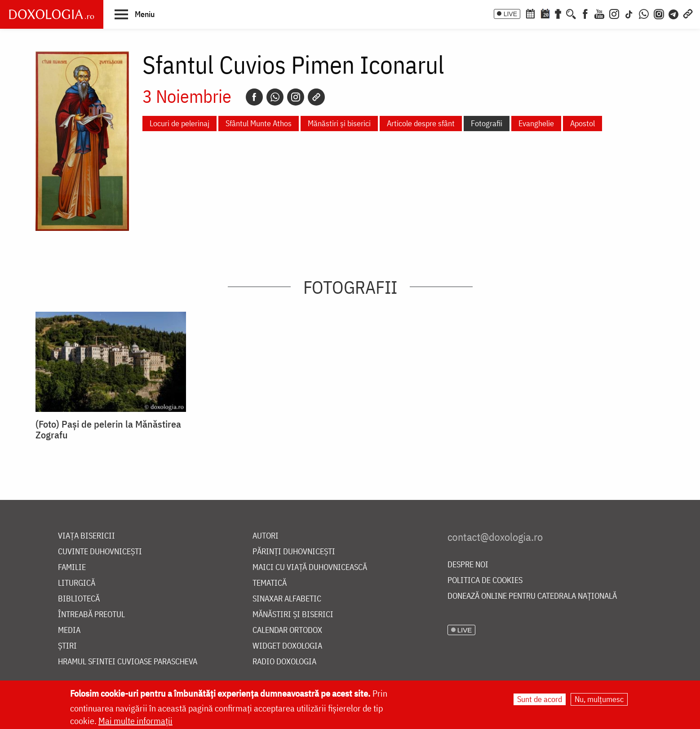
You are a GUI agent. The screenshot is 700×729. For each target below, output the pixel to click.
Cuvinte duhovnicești (100, 552)
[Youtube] (599, 13)
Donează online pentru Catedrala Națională (532, 596)
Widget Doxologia (287, 646)
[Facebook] (585, 13)
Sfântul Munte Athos (259, 123)
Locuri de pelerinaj (179, 123)
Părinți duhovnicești (294, 552)
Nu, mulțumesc (599, 699)
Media (69, 630)
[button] (135, 14)
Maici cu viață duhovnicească (310, 568)
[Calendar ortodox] (530, 13)
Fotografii (487, 123)
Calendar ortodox (287, 630)
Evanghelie (536, 123)
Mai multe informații (135, 721)
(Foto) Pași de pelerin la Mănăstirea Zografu (108, 429)
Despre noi (468, 565)
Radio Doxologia (284, 662)
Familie (72, 568)
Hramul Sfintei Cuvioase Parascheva (128, 662)
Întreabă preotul (91, 615)
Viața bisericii (86, 536)
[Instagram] (614, 13)
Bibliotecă (79, 599)
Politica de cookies (485, 581)
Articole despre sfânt (421, 123)
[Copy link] (316, 97)
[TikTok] (629, 13)
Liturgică (77, 583)
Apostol (583, 123)
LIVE (510, 14)
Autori (266, 536)
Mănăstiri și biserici (339, 123)
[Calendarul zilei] (545, 13)
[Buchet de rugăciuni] (558, 13)
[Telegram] (674, 13)
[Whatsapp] (275, 97)
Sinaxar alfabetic (287, 599)
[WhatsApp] (644, 13)
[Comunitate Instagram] (659, 13)
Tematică (270, 583)
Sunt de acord (540, 699)
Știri (67, 646)
